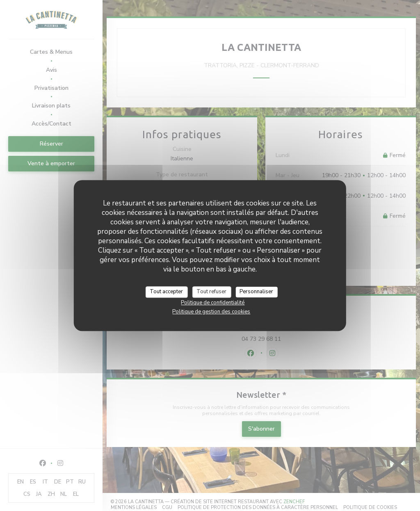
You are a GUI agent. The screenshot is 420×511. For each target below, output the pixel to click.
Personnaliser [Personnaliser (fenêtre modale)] (256, 292)
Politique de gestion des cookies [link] (211, 312)
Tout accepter (166, 292)
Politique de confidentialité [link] (213, 303)
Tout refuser (211, 292)
